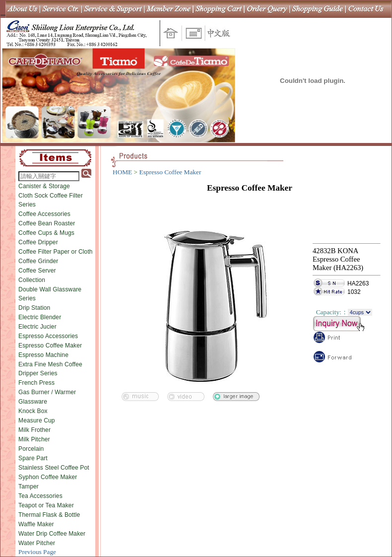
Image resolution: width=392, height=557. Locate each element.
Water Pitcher (37, 543)
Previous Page (37, 552)
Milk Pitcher (34, 439)
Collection (32, 280)
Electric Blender (40, 317)
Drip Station (34, 308)
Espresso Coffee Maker (50, 346)
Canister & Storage (44, 186)
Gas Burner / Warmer (47, 392)
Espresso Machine (43, 355)
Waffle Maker (36, 524)
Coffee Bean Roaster (47, 223)
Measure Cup (37, 420)
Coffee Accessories (44, 214)
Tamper (29, 487)
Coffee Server (37, 271)
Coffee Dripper (38, 242)
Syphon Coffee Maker (48, 477)
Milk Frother (34, 430)
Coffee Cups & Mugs (46, 233)
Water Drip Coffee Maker (52, 534)
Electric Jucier (37, 327)
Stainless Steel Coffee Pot (54, 468)
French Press (36, 383)
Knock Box (33, 411)
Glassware (33, 402)
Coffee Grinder (38, 261)
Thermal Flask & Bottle (49, 515)
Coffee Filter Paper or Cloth (56, 252)
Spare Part (33, 458)
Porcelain (31, 449)
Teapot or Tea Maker (46, 505)
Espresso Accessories (48, 336)
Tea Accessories (40, 496)
